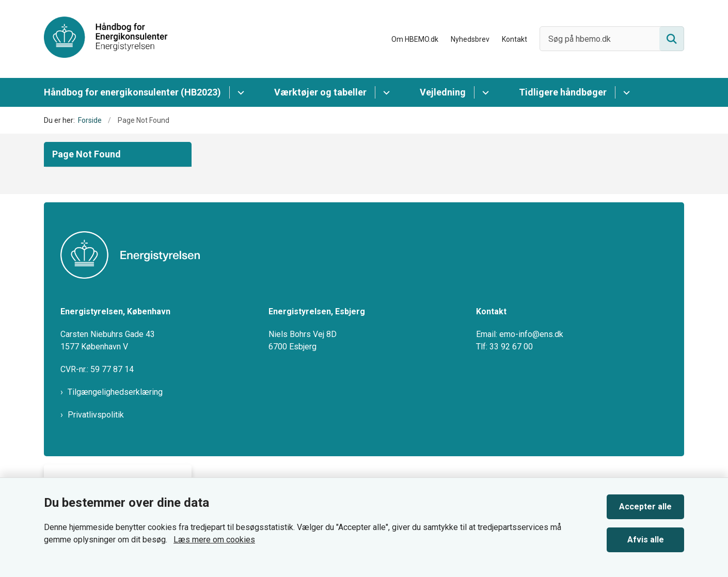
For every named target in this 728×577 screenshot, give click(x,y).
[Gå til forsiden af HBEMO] (106, 39)
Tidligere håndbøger (563, 92)
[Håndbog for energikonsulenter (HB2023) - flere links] (239, 92)
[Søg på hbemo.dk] (612, 39)
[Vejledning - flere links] (484, 92)
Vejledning (443, 92)
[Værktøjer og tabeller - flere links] (385, 92)
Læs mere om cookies (214, 540)
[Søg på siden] (672, 39)
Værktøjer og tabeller (320, 92)
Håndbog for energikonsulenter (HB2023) (132, 92)
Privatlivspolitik (96, 415)
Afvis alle (646, 540)
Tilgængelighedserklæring (115, 392)
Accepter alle (645, 507)
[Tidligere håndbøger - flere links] (625, 92)
